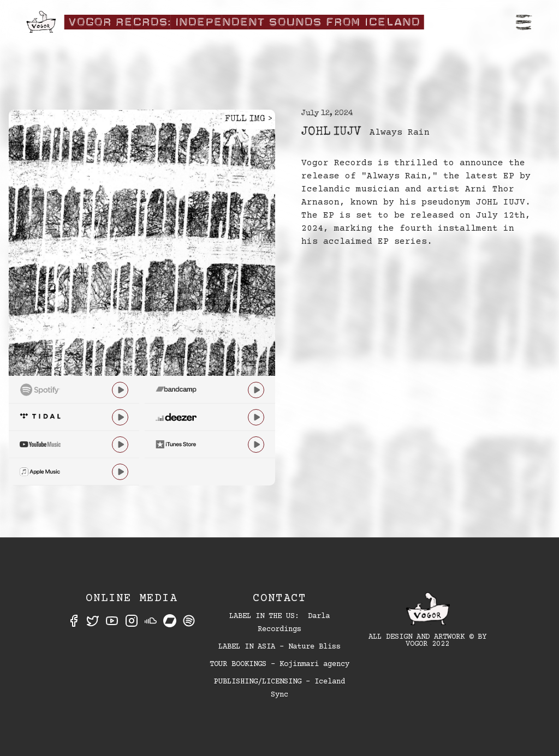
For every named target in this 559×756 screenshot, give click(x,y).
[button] (524, 22)
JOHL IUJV (331, 133)
